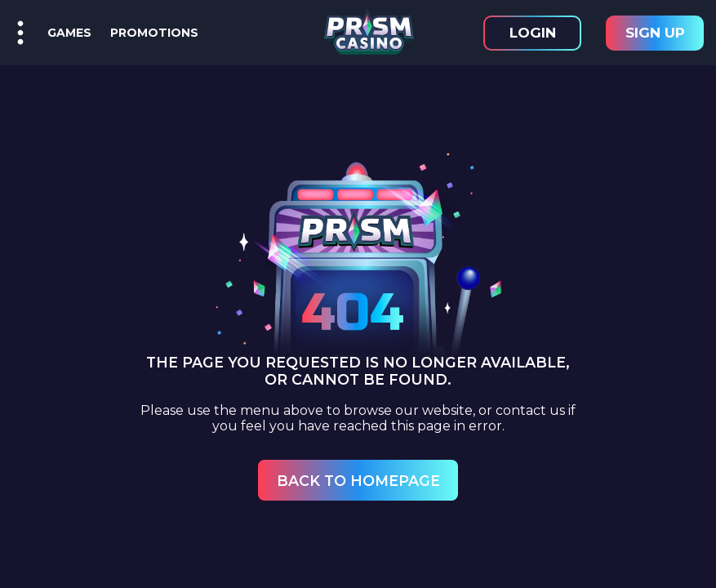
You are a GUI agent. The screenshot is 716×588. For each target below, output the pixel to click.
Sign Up (655, 33)
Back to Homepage (358, 481)
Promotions (151, 33)
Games (69, 33)
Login (533, 33)
